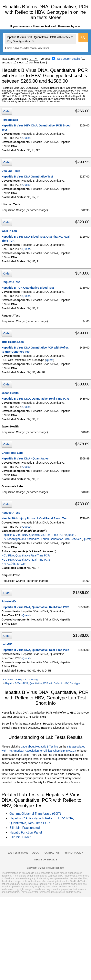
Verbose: (46, 59)
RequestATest (11, 282)
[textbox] (27, 48)
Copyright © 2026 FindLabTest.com (45, 868)
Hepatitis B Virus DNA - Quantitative (25, 458)
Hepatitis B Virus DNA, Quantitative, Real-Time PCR (35, 399)
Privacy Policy (73, 853)
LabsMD (7, 644)
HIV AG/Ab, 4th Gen (14, 564)
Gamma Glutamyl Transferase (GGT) (35, 814)
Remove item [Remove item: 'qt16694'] (33, 41)
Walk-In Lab (9, 231)
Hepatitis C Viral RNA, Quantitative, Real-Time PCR (33, 535)
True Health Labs (13, 342)
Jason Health (10, 393)
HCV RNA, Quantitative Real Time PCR (26, 555)
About (36, 853)
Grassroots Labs (12, 453)
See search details (69, 59)
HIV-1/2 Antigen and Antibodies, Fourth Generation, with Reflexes (41, 539)
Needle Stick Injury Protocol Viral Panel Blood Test (35, 518)
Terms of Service (45, 860)
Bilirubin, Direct (20, 837)
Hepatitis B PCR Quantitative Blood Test (28, 288)
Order (7, 111)
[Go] (83, 37)
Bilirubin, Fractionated (25, 828)
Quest (26, 138)
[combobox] (45, 42)
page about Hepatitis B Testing (39, 747)
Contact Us (52, 853)
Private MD (9, 601)
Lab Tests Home (18, 853)
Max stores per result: (15, 59)
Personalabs (10, 120)
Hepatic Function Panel (26, 832)
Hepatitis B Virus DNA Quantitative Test (27, 177)
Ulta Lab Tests (11, 171)
